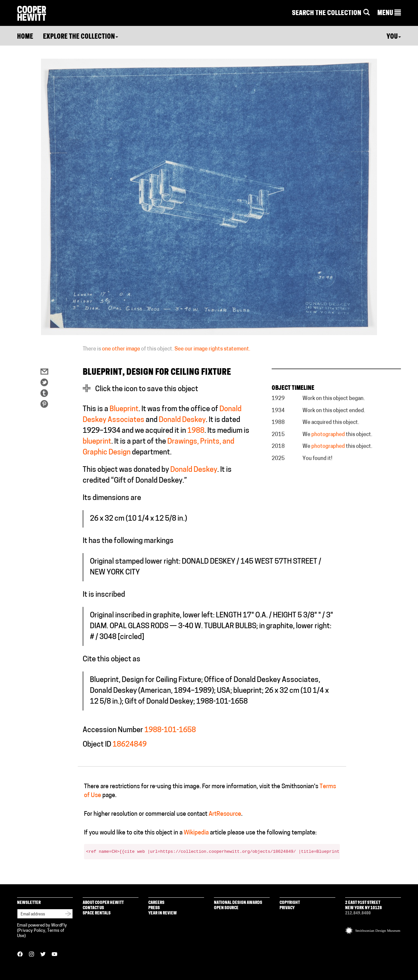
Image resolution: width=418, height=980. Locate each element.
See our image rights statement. (212, 349)
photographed (328, 435)
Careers (156, 903)
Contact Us (93, 908)
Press (154, 908)
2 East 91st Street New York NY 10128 (364, 905)
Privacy (287, 908)
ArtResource (225, 814)
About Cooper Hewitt (103, 903)
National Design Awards (238, 903)
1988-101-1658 (170, 730)
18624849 (130, 745)
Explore (81, 37)
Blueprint (124, 409)
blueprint (97, 442)
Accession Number (113, 730)
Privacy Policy (32, 931)
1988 (196, 431)
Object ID (97, 745)
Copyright (290, 903)
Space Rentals (97, 913)
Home (25, 37)
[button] (389, 13)
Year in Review (163, 913)
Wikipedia (196, 833)
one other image (121, 349)
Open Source (226, 908)
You (394, 37)
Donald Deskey (182, 420)
